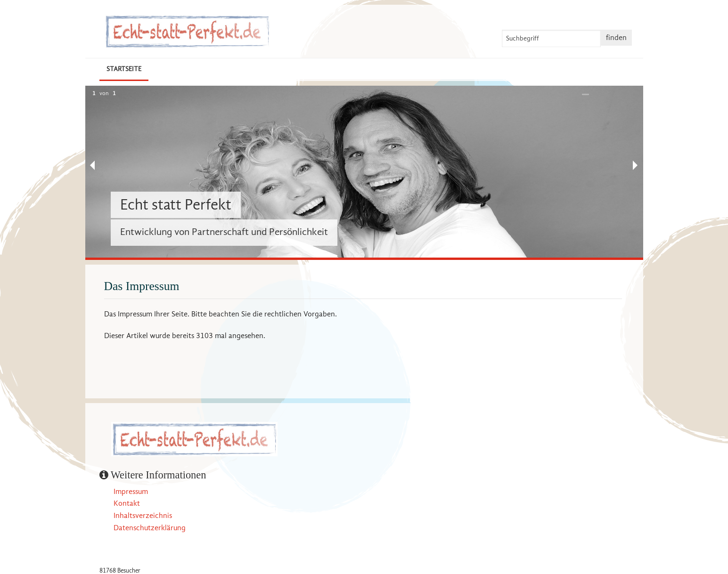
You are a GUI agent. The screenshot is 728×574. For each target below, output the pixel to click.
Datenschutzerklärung (150, 528)
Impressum (131, 492)
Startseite (124, 69)
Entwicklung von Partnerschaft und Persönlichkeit (224, 232)
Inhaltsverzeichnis (143, 516)
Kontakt (127, 503)
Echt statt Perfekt (176, 205)
